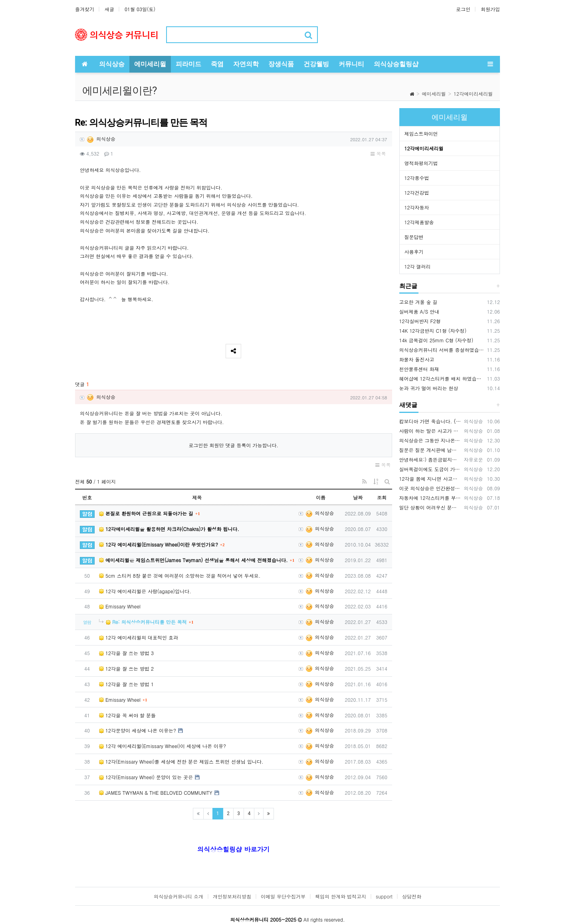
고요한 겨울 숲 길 (418, 302)
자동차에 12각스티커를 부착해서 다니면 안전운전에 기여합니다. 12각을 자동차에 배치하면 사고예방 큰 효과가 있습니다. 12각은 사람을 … (430, 498)
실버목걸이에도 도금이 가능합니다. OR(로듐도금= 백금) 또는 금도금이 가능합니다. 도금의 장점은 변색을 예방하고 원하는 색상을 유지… (430, 469)
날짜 (358, 497)
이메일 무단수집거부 (283, 896)
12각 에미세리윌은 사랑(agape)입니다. (145, 591)
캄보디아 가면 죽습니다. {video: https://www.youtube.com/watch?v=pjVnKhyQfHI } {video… (430, 421)
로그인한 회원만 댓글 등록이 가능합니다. (233, 445)
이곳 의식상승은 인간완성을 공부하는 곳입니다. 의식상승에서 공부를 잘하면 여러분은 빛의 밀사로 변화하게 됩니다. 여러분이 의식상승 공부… (430, 488)
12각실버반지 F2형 (420, 321)
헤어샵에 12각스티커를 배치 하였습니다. (442, 378)
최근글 (408, 286)
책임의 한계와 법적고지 (341, 896)
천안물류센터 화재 (419, 369)
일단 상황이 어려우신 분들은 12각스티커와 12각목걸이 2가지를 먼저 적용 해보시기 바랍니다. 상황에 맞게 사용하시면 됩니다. (430, 507)
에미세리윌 (434, 94)
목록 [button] (378, 153)
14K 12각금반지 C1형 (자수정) (433, 331)
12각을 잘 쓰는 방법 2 (126, 668)
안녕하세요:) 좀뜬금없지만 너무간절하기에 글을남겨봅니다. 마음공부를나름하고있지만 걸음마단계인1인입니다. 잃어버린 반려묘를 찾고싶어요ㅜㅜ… (430, 459)
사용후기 (414, 252)
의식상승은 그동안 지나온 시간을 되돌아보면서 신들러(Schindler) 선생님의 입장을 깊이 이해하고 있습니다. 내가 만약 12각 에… (430, 440)
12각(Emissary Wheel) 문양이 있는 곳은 (146, 777)
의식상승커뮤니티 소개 (178, 896)
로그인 (463, 9)
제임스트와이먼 (421, 133)
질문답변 (414, 237)
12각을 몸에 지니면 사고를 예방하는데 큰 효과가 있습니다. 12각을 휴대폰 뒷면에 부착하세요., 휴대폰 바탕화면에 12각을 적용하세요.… (430, 479)
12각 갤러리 (418, 266)
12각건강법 (417, 192)
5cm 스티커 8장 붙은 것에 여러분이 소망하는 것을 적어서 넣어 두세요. (180, 576)
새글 (109, 9)
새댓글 (408, 405)
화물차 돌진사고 (417, 359)
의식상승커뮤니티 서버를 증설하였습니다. (442, 350)
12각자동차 (417, 207)
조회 (382, 497)
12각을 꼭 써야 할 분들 (127, 715)
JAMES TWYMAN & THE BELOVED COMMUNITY (156, 793)
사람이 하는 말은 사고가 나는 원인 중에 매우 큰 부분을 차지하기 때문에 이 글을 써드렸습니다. (430, 431)
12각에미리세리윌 (473, 94)
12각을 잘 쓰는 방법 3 (126, 653)
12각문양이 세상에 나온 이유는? (138, 730)
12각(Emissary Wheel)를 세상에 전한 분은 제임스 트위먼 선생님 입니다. (181, 761)
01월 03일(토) (140, 9)
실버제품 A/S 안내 (419, 311)
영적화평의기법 (421, 163)
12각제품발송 (419, 222)
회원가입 (490, 9)
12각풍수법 (417, 178)
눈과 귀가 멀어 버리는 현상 (429, 388)
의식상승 (101, 139)
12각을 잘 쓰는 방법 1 (126, 684)
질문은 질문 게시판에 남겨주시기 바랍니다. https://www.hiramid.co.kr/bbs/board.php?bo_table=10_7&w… (430, 450)
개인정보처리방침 (232, 896)
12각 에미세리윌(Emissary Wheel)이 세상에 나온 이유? (163, 746)
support (384, 896)
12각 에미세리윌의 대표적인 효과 (139, 637)
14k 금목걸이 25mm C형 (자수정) (436, 340)
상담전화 (412, 896)
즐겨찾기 (85, 9)
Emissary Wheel (120, 606)
